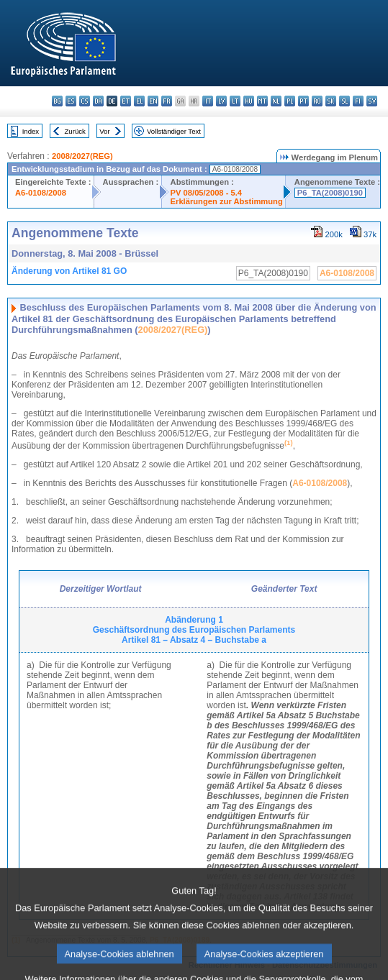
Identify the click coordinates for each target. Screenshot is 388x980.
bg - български (57, 101)
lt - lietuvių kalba (235, 101)
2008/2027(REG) (82, 156)
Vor (104, 131)
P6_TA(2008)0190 (330, 193)
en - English (153, 101)
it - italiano (208, 101)
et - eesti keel (126, 101)
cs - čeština (85, 101)
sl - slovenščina (344, 101)
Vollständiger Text (174, 131)
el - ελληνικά (139, 101)
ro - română (317, 101)
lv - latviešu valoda (221, 101)
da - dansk (98, 101)
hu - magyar (249, 101)
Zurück (75, 131)
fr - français (167, 101)
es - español (71, 101)
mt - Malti (262, 101)
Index (31, 131)
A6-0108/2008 (41, 193)
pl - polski (290, 101)
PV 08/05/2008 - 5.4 (207, 193)
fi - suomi (358, 101)
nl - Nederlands (276, 101)
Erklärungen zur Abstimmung (227, 201)
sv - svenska (372, 101)
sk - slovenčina (331, 101)
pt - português (303, 101)
